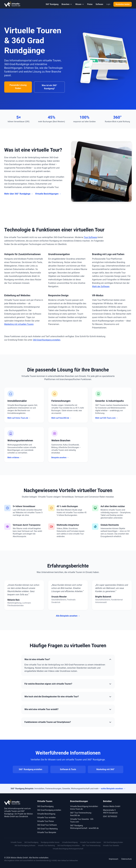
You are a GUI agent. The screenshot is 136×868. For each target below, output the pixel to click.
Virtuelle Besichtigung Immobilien (84, 806)
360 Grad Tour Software (47, 825)
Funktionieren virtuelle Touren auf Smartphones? (68, 722)
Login (108, 4)
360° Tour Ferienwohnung (81, 813)
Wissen (80, 4)
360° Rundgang (52, 4)
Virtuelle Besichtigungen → (48, 194)
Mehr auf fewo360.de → (61, 418)
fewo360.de (75, 815)
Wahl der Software (101, 286)
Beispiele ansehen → (60, 458)
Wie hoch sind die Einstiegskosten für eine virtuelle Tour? (68, 697)
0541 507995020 (110, 816)
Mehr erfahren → (14, 458)
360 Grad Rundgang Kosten (113, 842)
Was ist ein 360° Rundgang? (49, 87)
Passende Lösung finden (18, 87)
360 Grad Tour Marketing (47, 829)
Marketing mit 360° (106, 769)
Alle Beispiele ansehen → (68, 616)
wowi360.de (94, 828)
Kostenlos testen (123, 4)
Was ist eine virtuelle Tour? (68, 659)
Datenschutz (127, 859)
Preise (90, 4)
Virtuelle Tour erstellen (46, 818)
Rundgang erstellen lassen (50, 842)
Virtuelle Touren (16, 842)
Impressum (114, 859)
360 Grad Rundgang (45, 806)
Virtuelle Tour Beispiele (47, 832)
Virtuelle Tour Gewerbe (79, 819)
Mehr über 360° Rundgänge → (19, 194)
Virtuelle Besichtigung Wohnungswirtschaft (68, 849)
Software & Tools (68, 769)
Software (99, 4)
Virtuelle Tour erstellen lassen (91, 842)
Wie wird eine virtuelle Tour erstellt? (68, 709)
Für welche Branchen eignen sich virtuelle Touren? (68, 684)
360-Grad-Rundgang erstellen (47, 340)
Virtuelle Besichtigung (46, 814)
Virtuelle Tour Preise (45, 821)
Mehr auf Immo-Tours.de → (19, 418)
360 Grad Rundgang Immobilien (69, 846)
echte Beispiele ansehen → (113, 789)
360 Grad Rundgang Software (25, 846)
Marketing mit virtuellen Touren (19, 324)
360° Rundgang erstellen (30, 769)
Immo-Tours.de (76, 809)
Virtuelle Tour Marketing (46, 846)
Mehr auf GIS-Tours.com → (107, 418)
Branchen (67, 4)
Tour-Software (90, 237)
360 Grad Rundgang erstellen (49, 810)
